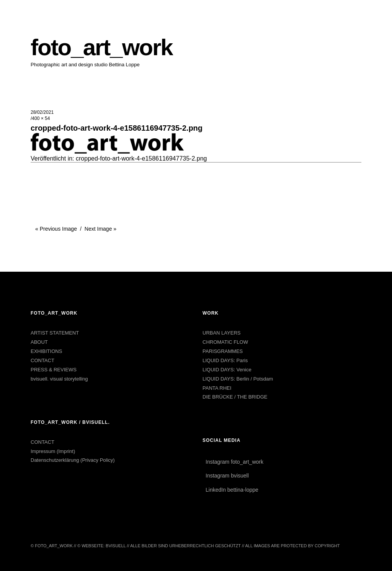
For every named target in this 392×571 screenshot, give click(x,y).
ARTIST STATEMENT (55, 333)
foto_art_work (102, 47)
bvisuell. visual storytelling (59, 379)
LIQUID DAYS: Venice (227, 370)
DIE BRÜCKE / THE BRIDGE (235, 397)
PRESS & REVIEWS (54, 370)
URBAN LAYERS (221, 333)
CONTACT (42, 360)
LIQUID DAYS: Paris (225, 360)
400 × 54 (41, 118)
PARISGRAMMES (223, 351)
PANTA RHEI (217, 388)
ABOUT (39, 342)
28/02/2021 (42, 112)
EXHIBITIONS (46, 351)
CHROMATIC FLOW (225, 342)
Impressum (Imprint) (53, 451)
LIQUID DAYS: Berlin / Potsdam (238, 379)
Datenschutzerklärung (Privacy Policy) (73, 460)
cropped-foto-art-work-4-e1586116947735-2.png (141, 158)
